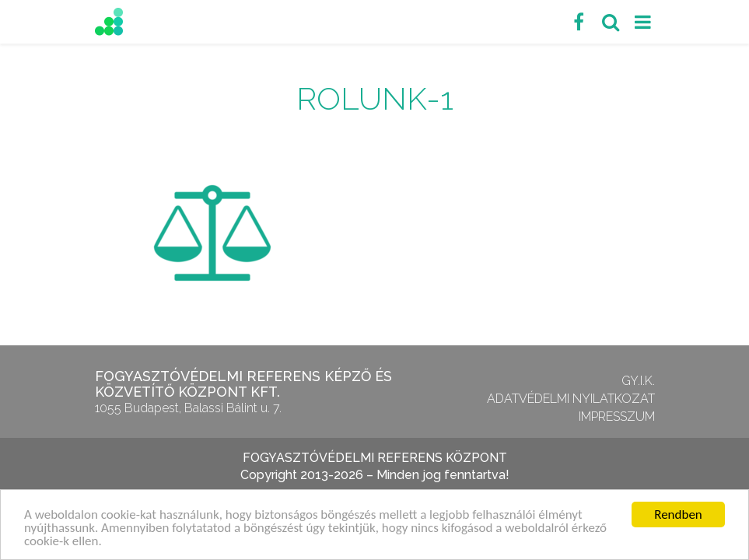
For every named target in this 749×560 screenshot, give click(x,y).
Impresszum (617, 416)
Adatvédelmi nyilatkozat (571, 399)
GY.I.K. (638, 381)
